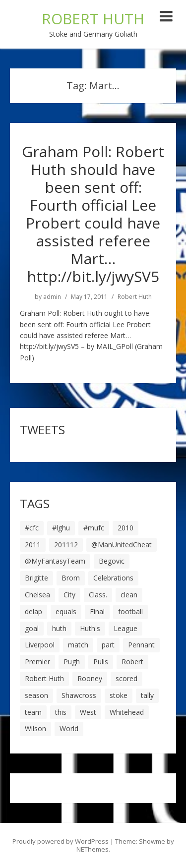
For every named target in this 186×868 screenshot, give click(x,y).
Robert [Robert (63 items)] (132, 662)
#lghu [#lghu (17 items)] (61, 528)
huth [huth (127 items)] (59, 628)
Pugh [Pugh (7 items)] (72, 662)
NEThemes (93, 849)
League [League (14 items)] (125, 628)
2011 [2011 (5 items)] (33, 545)
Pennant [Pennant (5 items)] (141, 645)
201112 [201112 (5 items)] (66, 545)
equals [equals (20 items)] (66, 611)
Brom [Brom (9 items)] (71, 578)
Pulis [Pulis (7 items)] (101, 662)
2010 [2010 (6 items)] (125, 528)
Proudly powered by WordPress (61, 841)
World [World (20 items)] (69, 728)
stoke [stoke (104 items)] (119, 695)
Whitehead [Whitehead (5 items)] (127, 712)
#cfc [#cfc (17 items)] (32, 528)
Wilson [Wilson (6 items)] (35, 728)
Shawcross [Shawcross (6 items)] (79, 695)
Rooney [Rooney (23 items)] (90, 678)
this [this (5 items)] (61, 712)
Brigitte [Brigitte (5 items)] (36, 578)
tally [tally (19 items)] (147, 695)
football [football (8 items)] (130, 611)
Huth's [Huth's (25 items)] (90, 628)
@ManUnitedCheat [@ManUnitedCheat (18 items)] (122, 545)
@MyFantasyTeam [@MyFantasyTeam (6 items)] (55, 561)
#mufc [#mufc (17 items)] (94, 528)
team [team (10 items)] (33, 712)
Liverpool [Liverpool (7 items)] (40, 645)
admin (52, 297)
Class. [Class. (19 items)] (98, 595)
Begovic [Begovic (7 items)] (112, 561)
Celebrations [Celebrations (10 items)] (113, 578)
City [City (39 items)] (69, 595)
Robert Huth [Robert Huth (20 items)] (44, 678)
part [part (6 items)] (108, 645)
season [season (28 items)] (36, 695)
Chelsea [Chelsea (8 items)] (37, 595)
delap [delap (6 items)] (33, 611)
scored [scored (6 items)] (126, 678)
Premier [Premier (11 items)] (37, 662)
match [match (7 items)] (78, 645)
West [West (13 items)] (88, 712)
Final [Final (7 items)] (97, 611)
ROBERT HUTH (93, 19)
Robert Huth (135, 297)
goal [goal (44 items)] (32, 628)
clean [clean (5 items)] (129, 595)
